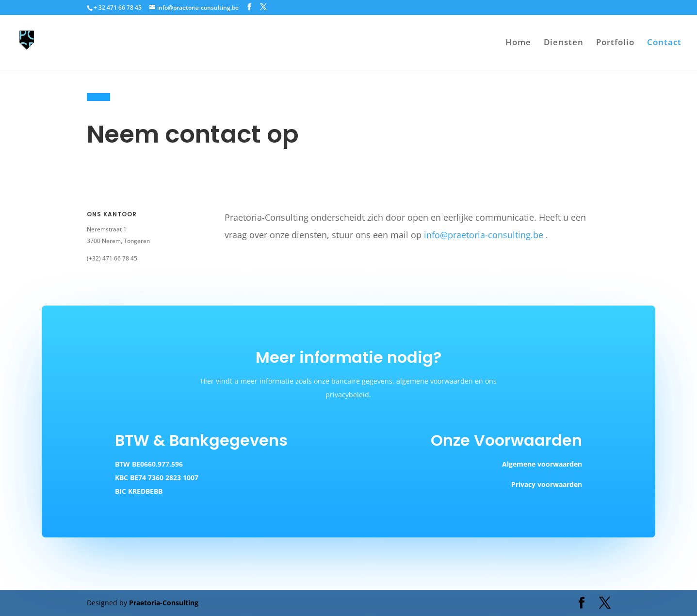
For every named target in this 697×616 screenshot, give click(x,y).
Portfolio (615, 43)
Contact (664, 43)
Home (518, 43)
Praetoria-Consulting (164, 603)
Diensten (564, 43)
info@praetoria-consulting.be (484, 235)
